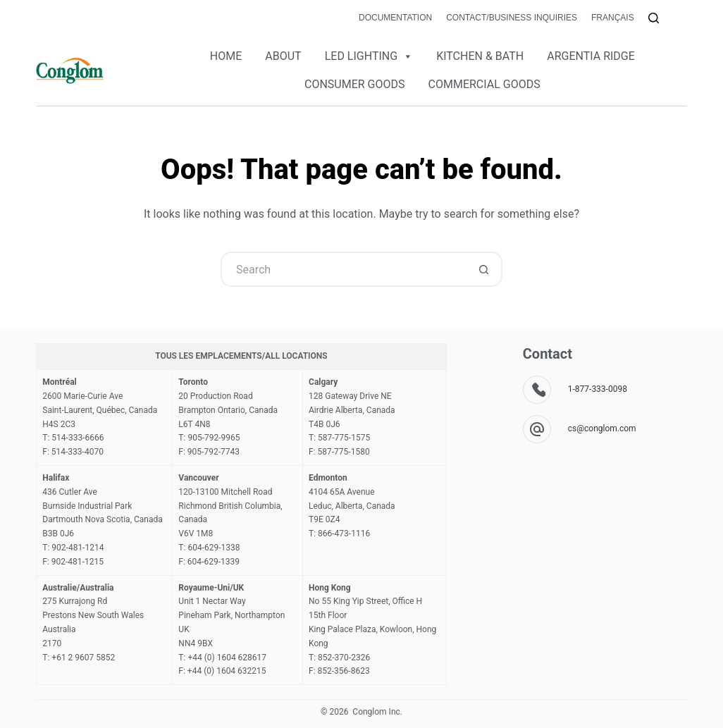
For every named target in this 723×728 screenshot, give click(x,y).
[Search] (654, 18)
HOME (226, 56)
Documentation (395, 18)
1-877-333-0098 (598, 389)
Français (613, 18)
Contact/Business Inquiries (512, 18)
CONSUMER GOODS (355, 84)
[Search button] (485, 269)
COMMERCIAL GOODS (484, 84)
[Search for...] (344, 269)
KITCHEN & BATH (480, 56)
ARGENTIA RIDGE (591, 56)
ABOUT (283, 56)
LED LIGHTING (369, 56)
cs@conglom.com (602, 428)
